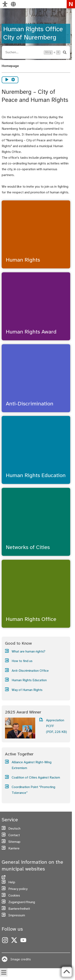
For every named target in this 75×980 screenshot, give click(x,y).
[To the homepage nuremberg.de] (71, 4)
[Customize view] (5, 4)
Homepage (10, 66)
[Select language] (13, 4)
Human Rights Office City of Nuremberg (33, 33)
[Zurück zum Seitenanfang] (67, 972)
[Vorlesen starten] (7, 80)
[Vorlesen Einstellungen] (13, 80)
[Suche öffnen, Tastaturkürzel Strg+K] (23, 52)
